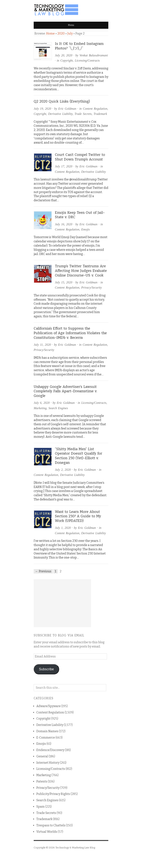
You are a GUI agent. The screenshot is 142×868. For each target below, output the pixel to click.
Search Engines (58, 408)
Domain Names (47, 731)
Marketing (40, 408)
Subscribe (46, 669)
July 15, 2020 (64, 282)
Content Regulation (95, 109)
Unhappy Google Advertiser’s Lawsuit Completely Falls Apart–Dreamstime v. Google (65, 391)
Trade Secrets (83, 114)
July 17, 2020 (64, 166)
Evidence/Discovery (50, 750)
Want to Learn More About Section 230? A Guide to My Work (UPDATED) (78, 516)
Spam (40, 807)
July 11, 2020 (42, 345)
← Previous (43, 571)
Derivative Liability (60, 114)
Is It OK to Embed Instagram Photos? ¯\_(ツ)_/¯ (79, 46)
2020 (61, 33)
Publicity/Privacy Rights (53, 794)
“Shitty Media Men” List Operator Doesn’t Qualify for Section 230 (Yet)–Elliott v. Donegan (79, 456)
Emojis (85, 229)
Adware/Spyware (49, 706)
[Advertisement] (62, 603)
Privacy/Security (91, 288)
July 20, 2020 (64, 55)
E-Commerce (46, 738)
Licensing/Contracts (87, 60)
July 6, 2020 (42, 403)
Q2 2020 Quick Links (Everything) (62, 101)
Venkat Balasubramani (94, 55)
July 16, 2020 (64, 224)
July (70, 33)
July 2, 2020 (63, 470)
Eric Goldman (67, 109)
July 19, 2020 (42, 109)
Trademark (100, 114)
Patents (42, 781)
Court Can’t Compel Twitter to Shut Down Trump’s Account (80, 157)
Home (50, 33)
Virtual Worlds (47, 832)
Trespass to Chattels (51, 825)
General (42, 756)
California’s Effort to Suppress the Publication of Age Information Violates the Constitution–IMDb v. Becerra (70, 333)
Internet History (48, 763)
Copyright (67, 60)
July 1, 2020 (63, 528)
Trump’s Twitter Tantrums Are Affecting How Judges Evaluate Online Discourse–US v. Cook (81, 271)
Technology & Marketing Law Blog (75, 848)
